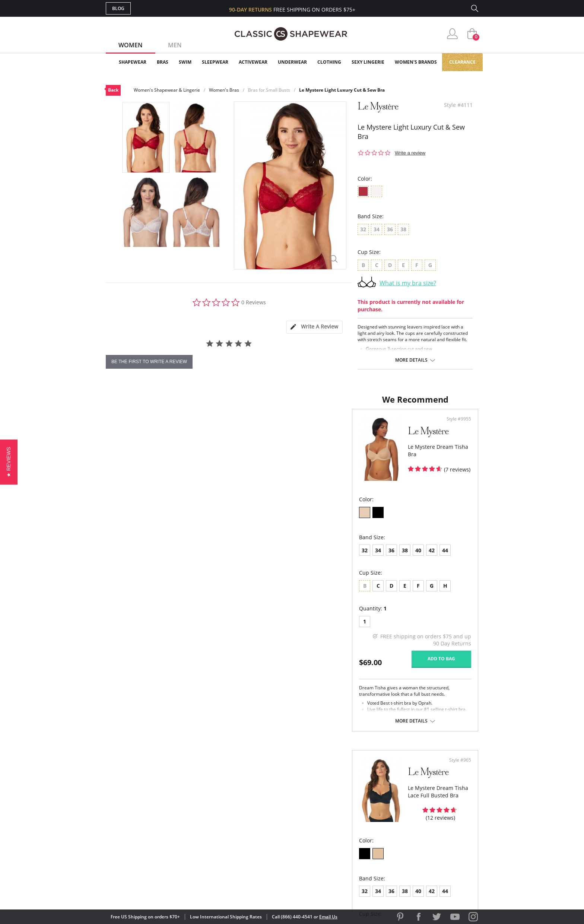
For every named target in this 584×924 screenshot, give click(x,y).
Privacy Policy (349, 837)
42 (185, 558)
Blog (118, 8)
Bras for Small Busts (269, 90)
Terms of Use (164, 890)
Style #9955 (269, 426)
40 (172, 558)
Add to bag (251, 666)
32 (118, 558)
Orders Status (252, 814)
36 (145, 558)
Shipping (243, 825)
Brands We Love (351, 814)
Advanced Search (256, 789)
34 (132, 558)
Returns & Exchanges (262, 837)
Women (131, 45)
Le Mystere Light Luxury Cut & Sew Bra (342, 90)
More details (411, 360)
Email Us (328, 917)
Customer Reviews (355, 801)
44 (199, 558)
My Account (249, 801)
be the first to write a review (149, 362)
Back (113, 90)
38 (159, 558)
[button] (9, 462)
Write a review (410, 153)
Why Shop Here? (351, 789)
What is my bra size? (408, 283)
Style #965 (458, 426)
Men (175, 45)
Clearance (462, 62)
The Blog (342, 825)
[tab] (314, 327)
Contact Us (248, 850)
